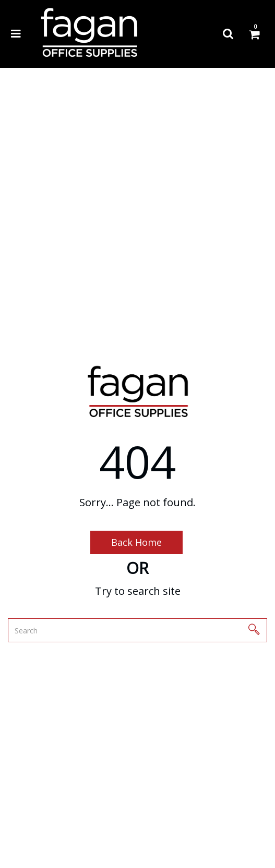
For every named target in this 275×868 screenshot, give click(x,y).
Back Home (136, 542)
